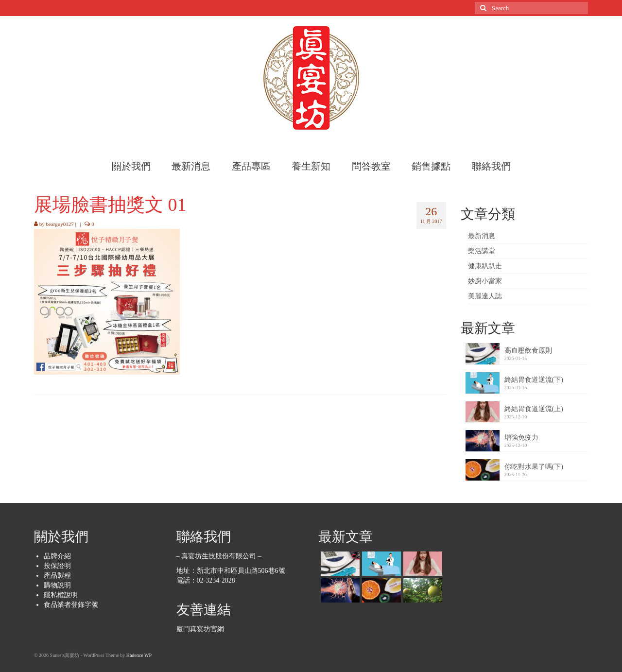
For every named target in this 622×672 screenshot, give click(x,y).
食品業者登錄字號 (71, 605)
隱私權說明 (61, 595)
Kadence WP (139, 655)
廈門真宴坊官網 (200, 629)
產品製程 (57, 576)
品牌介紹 (57, 556)
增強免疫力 (521, 438)
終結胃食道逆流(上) (534, 409)
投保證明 (57, 566)
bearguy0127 (60, 224)
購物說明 (57, 585)
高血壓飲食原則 (528, 351)
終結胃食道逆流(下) (534, 380)
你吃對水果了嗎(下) (534, 467)
